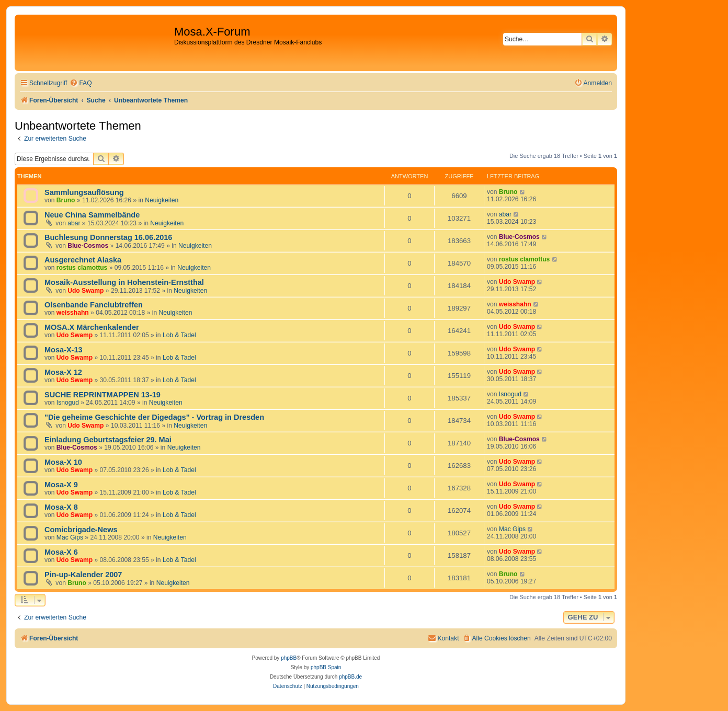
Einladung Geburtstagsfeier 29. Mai (108, 440)
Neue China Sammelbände (92, 215)
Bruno (66, 200)
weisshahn (73, 313)
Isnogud (68, 403)
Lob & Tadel (179, 335)
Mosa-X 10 (63, 462)
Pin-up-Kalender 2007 (83, 575)
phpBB (289, 658)
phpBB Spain (326, 667)
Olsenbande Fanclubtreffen (94, 305)
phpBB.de (350, 677)
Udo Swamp (86, 291)
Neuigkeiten (162, 200)
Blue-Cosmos (88, 246)
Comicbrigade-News (81, 530)
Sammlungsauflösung (84, 192)
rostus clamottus (82, 268)
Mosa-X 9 (61, 485)
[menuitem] (81, 83)
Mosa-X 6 (61, 552)
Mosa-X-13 (64, 350)
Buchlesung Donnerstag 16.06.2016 (108, 237)
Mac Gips (70, 537)
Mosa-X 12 (63, 372)
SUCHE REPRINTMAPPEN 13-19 (103, 395)
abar (74, 223)
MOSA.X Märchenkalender (92, 327)
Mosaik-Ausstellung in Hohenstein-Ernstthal (124, 282)
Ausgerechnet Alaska (83, 260)
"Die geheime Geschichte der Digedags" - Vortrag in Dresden (154, 417)
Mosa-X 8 (61, 507)
